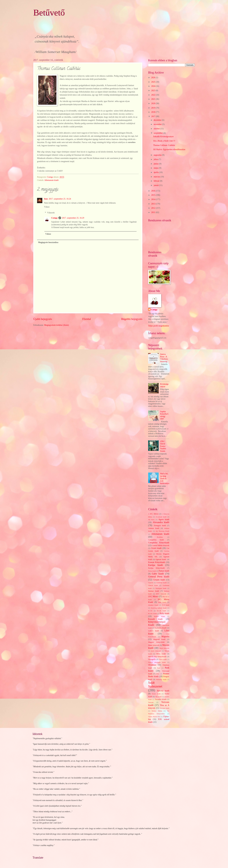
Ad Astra (151, 520)
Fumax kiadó (164, 571)
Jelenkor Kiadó (153, 605)
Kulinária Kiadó (161, 628)
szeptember (158, 133)
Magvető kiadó (159, 639)
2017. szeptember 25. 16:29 (73, 218)
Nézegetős (152, 659)
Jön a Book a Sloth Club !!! (164, 141)
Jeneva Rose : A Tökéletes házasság (164, 358)
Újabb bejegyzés (43, 319)
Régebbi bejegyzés (132, 319)
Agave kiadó (164, 519)
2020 (153, 103)
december (158, 120)
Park (159, 668)
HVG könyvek (161, 594)
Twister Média (157, 711)
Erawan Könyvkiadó (157, 562)
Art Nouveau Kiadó (162, 531)
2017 (153, 116)
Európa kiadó (156, 565)
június (156, 164)
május (156, 168)
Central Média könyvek (161, 545)
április (156, 172)
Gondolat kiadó (162, 583)
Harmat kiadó (154, 591)
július (156, 159)
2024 (153, 86)
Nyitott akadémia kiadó (157, 662)
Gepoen (151, 583)
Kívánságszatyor (164, 385)
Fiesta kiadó (152, 571)
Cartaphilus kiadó (156, 540)
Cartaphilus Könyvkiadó (159, 543)
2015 (153, 195)
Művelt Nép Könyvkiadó (157, 657)
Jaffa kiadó (162, 602)
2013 (153, 204)
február (157, 181)
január (156, 185)
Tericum (151, 702)
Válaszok (51, 213)
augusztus (158, 155)
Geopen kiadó (159, 580)
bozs (46, 199)
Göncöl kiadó (153, 585)
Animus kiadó (154, 528)
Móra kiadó (161, 654)
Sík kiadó (159, 697)
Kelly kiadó (165, 613)
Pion (158, 674)
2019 (153, 108)
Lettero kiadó (154, 631)
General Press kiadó (159, 577)
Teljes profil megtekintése (159, 326)
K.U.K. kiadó (153, 613)
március (157, 177)
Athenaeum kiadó (51, 180)
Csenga (54, 218)
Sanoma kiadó (163, 691)
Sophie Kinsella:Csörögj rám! (165, 415)
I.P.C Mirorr (153, 597)
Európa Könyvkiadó (156, 568)
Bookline (160, 537)
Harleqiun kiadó (161, 588)
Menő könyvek (164, 648)
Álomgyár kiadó (160, 526)
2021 (153, 99)
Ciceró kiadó (156, 548)
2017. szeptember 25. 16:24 (60, 199)
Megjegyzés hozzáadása (48, 242)
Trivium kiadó (165, 708)
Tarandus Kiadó (161, 699)
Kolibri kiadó (160, 616)
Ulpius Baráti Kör (154, 717)
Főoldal (87, 319)
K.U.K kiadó (161, 611)
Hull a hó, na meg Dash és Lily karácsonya (165, 478)
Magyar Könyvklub (156, 642)
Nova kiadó (163, 659)
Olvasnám (152, 665)
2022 (153, 95)
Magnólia (165, 637)
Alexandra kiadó (161, 522)
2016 (153, 191)
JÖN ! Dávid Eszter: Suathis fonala (163, 446)
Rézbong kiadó (161, 679)
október (157, 129)
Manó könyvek (154, 645)
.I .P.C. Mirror (153, 514)
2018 (153, 112)
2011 (153, 212)
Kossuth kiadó (155, 619)
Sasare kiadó (156, 694)
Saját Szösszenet (155, 684)
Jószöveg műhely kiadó (159, 608)
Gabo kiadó (158, 574)
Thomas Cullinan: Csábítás (164, 145)
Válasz (47, 207)
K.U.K (150, 611)
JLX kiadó (166, 605)
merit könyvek (156, 651)
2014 (153, 199)
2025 (153, 82)
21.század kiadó (161, 517)
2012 (153, 208)
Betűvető (49, 13)
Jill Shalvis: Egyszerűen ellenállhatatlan (169, 149)
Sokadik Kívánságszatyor (163, 137)
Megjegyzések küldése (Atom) (56, 325)
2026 (153, 78)
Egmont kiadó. (161, 559)
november (158, 124)
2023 (153, 90)
